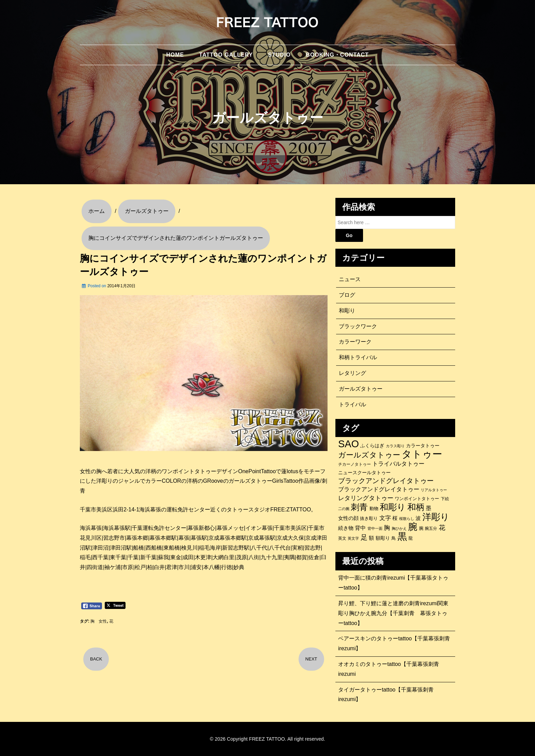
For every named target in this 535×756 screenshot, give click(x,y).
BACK (96, 659)
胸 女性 (99, 621)
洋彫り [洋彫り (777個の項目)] (436, 517)
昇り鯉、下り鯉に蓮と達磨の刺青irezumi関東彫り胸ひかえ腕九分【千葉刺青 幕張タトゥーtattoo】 (393, 613)
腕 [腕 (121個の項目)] (421, 528)
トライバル (352, 404)
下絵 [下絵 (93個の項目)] (445, 499)
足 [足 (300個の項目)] (364, 537)
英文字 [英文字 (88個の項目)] (353, 538)
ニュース (350, 279)
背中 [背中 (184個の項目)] (360, 528)
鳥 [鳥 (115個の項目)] (394, 538)
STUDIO (279, 55)
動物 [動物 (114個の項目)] (374, 508)
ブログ (347, 295)
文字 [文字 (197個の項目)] (385, 518)
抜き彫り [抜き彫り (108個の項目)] (369, 519)
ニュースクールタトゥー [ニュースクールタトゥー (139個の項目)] (364, 472)
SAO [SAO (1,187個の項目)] (349, 444)
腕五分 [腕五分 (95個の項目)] (431, 528)
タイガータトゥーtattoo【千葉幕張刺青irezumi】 (386, 695)
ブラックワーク (358, 326)
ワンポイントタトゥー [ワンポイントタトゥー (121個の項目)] (417, 499)
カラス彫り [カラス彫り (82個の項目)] (395, 446)
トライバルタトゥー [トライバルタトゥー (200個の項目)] (398, 464)
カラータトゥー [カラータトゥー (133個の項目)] (423, 446)
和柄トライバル (358, 357)
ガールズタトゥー (361, 389)
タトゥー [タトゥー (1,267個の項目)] (422, 454)
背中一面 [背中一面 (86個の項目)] (375, 528)
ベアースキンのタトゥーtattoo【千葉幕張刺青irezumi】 (394, 643)
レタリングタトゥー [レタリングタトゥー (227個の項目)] (366, 498)
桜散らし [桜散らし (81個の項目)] (407, 519)
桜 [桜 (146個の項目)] (395, 518)
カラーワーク (355, 342)
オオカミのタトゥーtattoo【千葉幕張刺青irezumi (389, 669)
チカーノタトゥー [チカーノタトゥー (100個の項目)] (355, 464)
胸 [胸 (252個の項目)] (387, 528)
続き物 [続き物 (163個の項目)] (346, 528)
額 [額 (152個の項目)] (371, 538)
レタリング (352, 373)
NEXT (311, 659)
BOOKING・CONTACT (337, 55)
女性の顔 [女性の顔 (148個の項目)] (348, 518)
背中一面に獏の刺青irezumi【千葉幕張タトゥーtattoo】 (393, 583)
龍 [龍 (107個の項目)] (411, 538)
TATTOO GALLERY (226, 55)
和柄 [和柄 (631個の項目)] (416, 507)
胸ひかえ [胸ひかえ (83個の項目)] (399, 528)
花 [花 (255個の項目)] (442, 528)
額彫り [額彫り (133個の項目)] (383, 538)
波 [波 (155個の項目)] (418, 518)
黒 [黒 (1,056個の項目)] (402, 537)
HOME (175, 55)
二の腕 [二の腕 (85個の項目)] (344, 509)
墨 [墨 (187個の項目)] (429, 508)
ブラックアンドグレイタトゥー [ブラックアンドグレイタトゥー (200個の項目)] (379, 489)
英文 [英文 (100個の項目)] (342, 538)
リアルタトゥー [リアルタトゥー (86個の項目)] (434, 490)
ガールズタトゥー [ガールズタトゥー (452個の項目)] (369, 455)
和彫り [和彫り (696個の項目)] (393, 507)
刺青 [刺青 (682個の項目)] (359, 507)
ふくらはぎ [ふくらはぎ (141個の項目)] (372, 446)
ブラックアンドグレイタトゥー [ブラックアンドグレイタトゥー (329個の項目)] (386, 481)
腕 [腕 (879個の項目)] (413, 527)
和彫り (347, 311)
